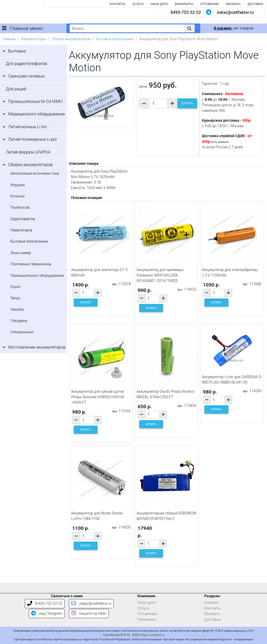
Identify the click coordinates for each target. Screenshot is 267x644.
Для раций (16, 89)
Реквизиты (147, 620)
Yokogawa (19, 321)
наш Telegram (47, 614)
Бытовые (17, 51)
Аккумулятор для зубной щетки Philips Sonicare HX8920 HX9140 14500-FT (98, 397)
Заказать (212, 614)
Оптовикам (147, 614)
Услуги (143, 608)
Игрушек (18, 185)
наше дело (159, 4)
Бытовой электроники (115, 39)
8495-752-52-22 (186, 12)
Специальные (22, 332)
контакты (118, 4)
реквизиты (184, 4)
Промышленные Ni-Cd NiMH (35, 101)
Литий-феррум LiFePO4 (28, 152)
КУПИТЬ (187, 103)
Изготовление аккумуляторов (37, 347)
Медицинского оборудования (36, 114)
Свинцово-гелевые (26, 76)
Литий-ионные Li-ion (28, 127)
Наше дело (147, 603)
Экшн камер (21, 253)
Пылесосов (20, 207)
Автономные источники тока (35, 173)
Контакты (213, 608)
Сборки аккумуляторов (71, 39)
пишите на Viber (89, 614)
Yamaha (17, 309)
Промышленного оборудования (37, 276)
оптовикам (210, 4)
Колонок (18, 196)
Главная (9, 39)
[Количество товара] (158, 103)
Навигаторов (21, 230)
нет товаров (233, 28)
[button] (189, 28)
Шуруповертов (23, 219)
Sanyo (15, 298)
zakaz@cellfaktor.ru (235, 12)
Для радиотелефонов (26, 64)
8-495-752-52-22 (45, 604)
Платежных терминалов (31, 264)
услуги (138, 4)
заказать (233, 4)
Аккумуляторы (34, 39)
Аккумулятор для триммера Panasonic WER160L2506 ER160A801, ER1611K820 (160, 275)
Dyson (15, 287)
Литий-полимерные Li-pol (32, 139)
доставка (255, 4)
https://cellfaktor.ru (153, 635)
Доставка (213, 620)
